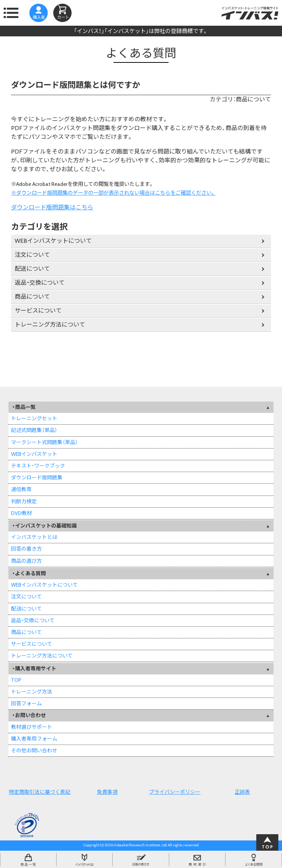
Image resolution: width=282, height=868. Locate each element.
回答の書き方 (26, 549)
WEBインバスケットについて (53, 241)
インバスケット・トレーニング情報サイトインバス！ (250, 13)
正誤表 (242, 792)
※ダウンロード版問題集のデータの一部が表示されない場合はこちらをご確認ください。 (113, 193)
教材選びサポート (32, 727)
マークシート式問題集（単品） (44, 442)
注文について (32, 255)
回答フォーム (26, 703)
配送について (32, 269)
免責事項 (107, 792)
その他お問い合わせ (34, 750)
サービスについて (38, 311)
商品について (32, 297)
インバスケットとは (34, 537)
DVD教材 (21, 513)
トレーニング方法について (50, 325)
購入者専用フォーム (34, 739)
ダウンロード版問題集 (37, 478)
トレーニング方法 (32, 692)
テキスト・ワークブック (38, 466)
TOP (16, 680)
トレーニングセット (34, 418)
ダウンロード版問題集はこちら (52, 207)
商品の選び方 (26, 561)
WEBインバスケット (34, 454)
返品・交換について (40, 283)
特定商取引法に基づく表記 (40, 792)
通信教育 (21, 489)
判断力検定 (24, 501)
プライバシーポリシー (175, 792)
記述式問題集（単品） (34, 430)
